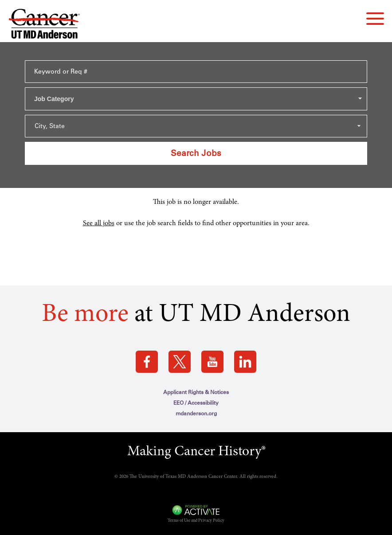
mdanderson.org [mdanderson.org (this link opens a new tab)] (196, 414)
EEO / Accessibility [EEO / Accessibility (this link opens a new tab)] (196, 403)
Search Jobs (196, 153)
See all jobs (99, 223)
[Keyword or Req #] (196, 72)
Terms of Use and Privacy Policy (196, 521)
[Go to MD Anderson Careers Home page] (44, 25)
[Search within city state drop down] (196, 126)
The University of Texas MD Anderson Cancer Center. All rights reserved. (204, 477)
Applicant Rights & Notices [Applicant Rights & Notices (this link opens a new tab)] (196, 392)
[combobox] (196, 99)
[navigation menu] (375, 19)
